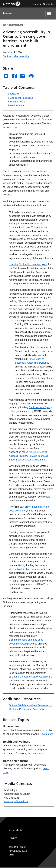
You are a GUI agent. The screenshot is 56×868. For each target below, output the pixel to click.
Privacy (13, 838)
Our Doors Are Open (40, 407)
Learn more (47, 734)
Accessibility (15, 830)
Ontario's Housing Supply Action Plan (31, 677)
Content (14, 94)
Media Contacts (19, 106)
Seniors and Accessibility (16, 56)
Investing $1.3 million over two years (28, 264)
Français (36, 4)
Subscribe (48, 4)
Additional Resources (22, 98)
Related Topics (18, 102)
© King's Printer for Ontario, (18, 851)
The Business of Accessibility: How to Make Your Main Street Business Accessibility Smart (29, 456)
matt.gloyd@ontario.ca (16, 801)
